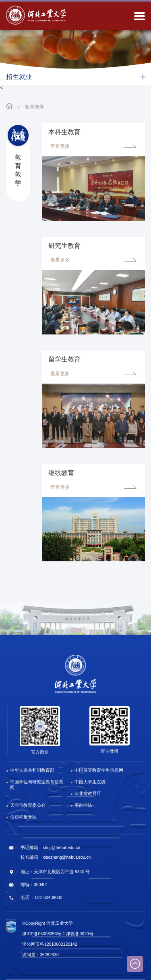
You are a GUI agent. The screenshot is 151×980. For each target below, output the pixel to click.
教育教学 (35, 107)
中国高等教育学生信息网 (99, 770)
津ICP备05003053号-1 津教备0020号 (58, 934)
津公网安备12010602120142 (50, 944)
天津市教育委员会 (28, 805)
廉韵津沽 (83, 805)
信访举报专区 (23, 817)
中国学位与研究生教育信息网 (37, 785)
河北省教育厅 (88, 793)
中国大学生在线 (90, 782)
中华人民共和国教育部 (32, 770)
